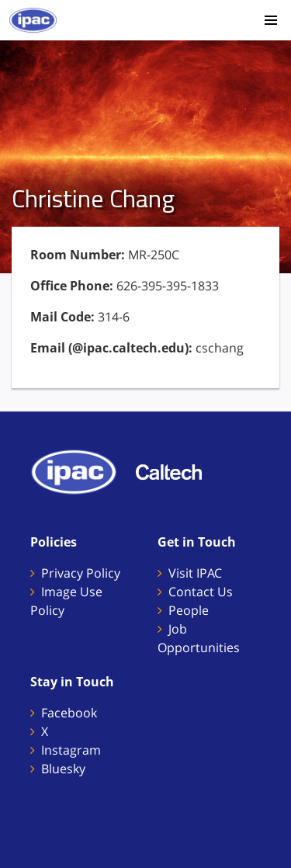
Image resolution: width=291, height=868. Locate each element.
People (189, 610)
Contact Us (201, 592)
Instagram (71, 750)
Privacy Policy (81, 573)
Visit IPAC (195, 573)
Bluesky (63, 769)
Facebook (69, 713)
